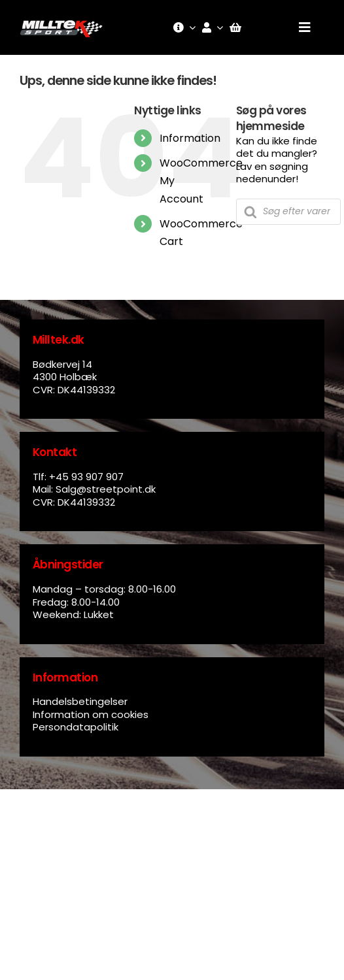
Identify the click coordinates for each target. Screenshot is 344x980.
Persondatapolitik (76, 727)
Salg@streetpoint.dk (106, 489)
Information (190, 138)
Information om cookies (91, 714)
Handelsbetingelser (80, 701)
